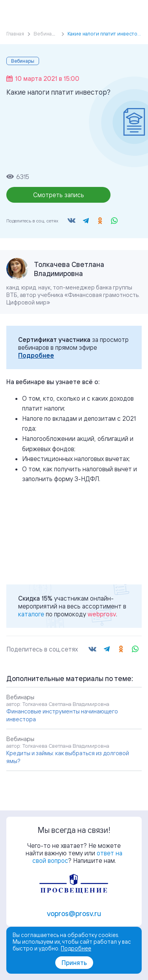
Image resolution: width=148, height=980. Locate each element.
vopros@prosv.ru (74, 914)
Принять (74, 963)
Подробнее (36, 355)
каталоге (31, 614)
